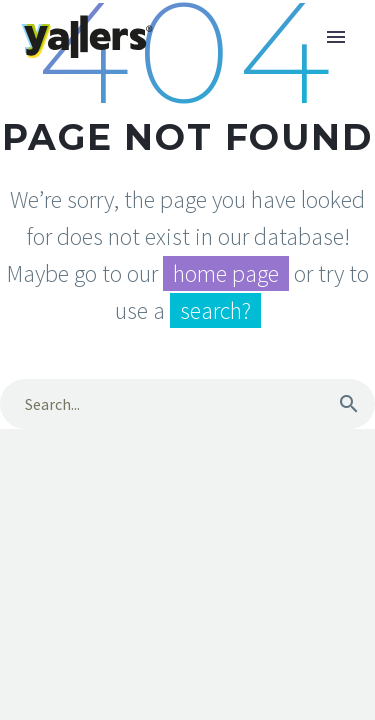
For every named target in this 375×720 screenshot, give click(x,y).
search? (215, 310)
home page (226, 273)
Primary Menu (336, 37)
